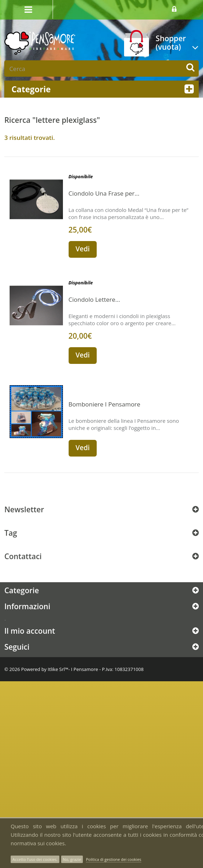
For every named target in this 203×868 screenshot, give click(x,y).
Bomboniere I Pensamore (105, 404)
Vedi (83, 249)
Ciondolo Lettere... (94, 299)
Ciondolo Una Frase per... (104, 193)
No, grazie (72, 859)
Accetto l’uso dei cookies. (35, 859)
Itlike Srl (56, 669)
